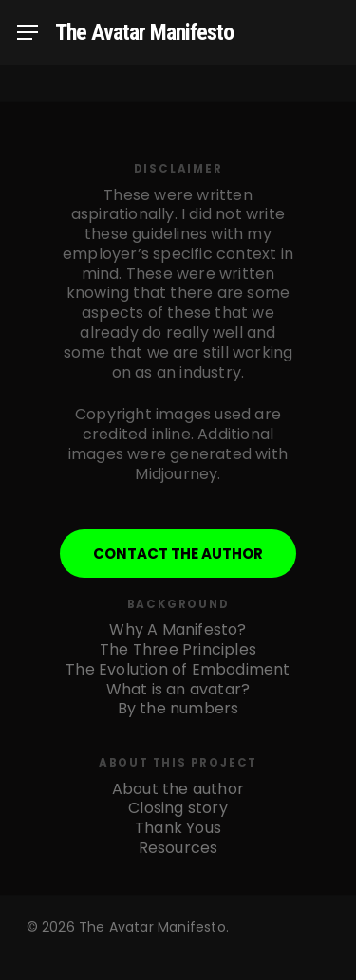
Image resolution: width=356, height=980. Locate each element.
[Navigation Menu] (28, 33)
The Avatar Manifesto (144, 32)
